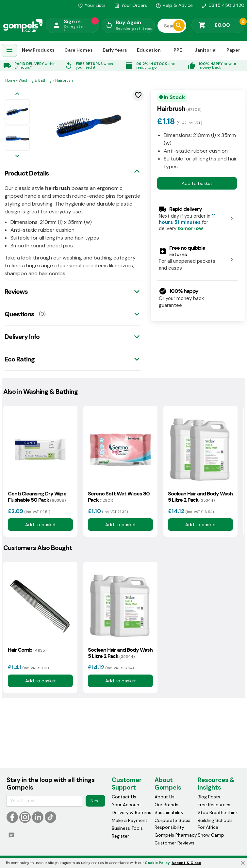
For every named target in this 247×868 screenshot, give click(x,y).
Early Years (115, 50)
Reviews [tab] (16, 292)
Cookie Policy (157, 863)
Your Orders (131, 5)
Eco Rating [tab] (20, 359)
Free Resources (214, 805)
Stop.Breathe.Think (218, 812)
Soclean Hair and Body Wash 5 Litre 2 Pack (200, 497)
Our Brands (166, 805)
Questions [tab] (19, 314)
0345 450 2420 (223, 5)
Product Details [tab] (27, 173)
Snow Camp (211, 835)
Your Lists (91, 5)
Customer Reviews (174, 843)
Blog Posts (209, 797)
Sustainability (169, 812)
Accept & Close (186, 863)
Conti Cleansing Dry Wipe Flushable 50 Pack (37, 497)
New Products (38, 50)
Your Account (126, 805)
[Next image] (17, 156)
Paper (233, 50)
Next (95, 801)
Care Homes (79, 50)
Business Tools (127, 828)
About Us (165, 797)
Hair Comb (27, 650)
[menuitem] (9, 50)
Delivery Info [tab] (22, 337)
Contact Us (124, 797)
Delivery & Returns (132, 812)
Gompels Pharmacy (176, 835)
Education (149, 50)
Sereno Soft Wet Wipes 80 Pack (119, 497)
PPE (178, 50)
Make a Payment (130, 820)
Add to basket (197, 183)
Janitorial (206, 50)
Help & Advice (174, 5)
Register (120, 836)
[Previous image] (17, 94)
